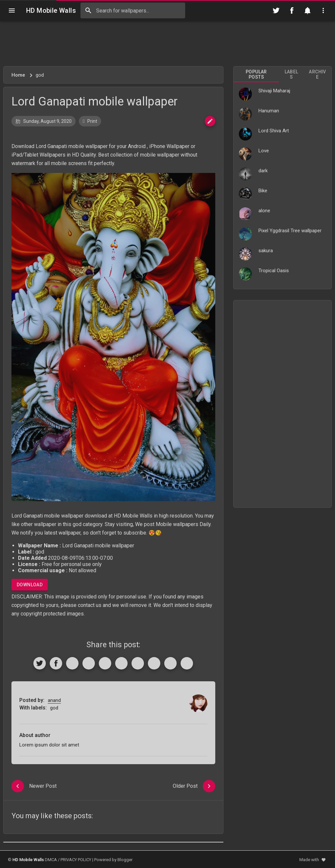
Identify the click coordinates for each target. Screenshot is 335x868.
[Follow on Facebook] (292, 10)
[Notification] (308, 10)
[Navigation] (12, 10)
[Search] (88, 10)
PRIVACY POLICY (76, 860)
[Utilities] (323, 10)
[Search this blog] (133, 10)
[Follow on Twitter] (276, 10)
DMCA (51, 860)
